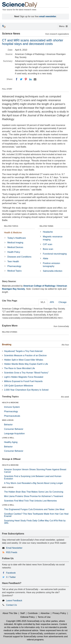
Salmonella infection (53, 271)
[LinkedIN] (30, 79)
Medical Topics (14, 271)
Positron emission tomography (51, 265)
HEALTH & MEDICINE (10, 403)
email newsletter (48, 16)
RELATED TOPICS (11, 226)
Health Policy (14, 252)
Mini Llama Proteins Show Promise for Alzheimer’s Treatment (34, 496)
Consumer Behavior (14, 429)
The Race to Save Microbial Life (19, 368)
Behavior (8, 425)
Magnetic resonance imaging (53, 238)
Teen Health (13, 261)
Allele (46, 259)
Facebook (11, 573)
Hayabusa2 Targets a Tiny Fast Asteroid (23, 351)
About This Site (10, 613)
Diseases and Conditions (19, 257)
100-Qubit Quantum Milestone (19, 386)
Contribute (33, 613)
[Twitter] (21, 79)
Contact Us (11, 605)
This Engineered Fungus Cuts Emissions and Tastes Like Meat (34, 509)
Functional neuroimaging (55, 254)
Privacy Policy (59, 613)
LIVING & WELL (8, 438)
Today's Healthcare (17, 238)
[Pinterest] (26, 79)
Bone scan (48, 249)
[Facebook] (17, 79)
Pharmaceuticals (12, 416)
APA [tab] (52, 302)
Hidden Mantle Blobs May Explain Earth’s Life (26, 364)
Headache (48, 232)
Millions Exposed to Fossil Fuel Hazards (23, 381)
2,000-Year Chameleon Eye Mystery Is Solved (26, 390)
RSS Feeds (12, 552)
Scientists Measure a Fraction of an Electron (25, 355)
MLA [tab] (43, 302)
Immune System (12, 407)
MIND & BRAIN (8, 420)
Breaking (7, 345)
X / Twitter (11, 577)
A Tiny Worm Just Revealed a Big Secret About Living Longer (34, 483)
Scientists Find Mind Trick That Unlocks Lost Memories (30, 501)
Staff (22, 613)
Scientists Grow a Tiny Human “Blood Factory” (26, 373)
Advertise (45, 613)
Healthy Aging (11, 442)
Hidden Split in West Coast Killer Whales (24, 360)
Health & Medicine (13, 233)
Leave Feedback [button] (14, 601)
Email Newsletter (14, 548)
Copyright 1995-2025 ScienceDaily (23, 621)
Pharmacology (14, 266)
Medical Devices (15, 247)
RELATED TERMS (46, 226)
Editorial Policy (28, 617)
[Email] (35, 79)
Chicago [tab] (63, 302)
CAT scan (48, 244)
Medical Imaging (15, 243)
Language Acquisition (14, 434)
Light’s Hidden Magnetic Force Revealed (24, 377)
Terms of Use (44, 617)
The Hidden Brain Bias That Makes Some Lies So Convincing (34, 492)
